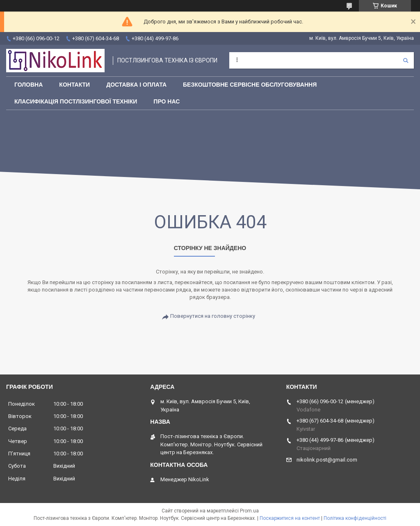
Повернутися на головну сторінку (213, 316)
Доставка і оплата (136, 85)
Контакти (74, 85)
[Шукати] (406, 60)
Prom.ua (249, 511)
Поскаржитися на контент (290, 518)
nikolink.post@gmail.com (327, 460)
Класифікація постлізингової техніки (76, 101)
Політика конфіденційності (355, 518)
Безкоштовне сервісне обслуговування (250, 85)
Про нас (167, 101)
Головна (29, 85)
